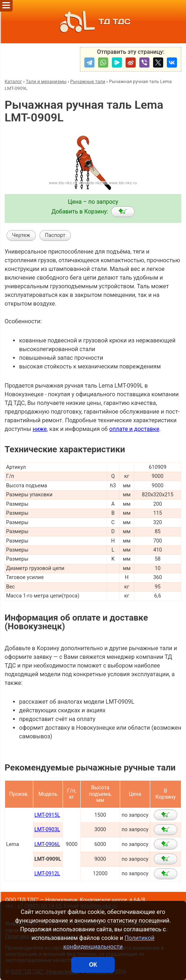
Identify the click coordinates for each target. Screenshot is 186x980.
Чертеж (21, 235)
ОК (93, 965)
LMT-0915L (47, 815)
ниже (40, 429)
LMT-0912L (47, 874)
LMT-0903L (47, 830)
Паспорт (55, 235)
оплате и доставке (134, 429)
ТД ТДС (93, 22)
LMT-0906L (47, 844)
